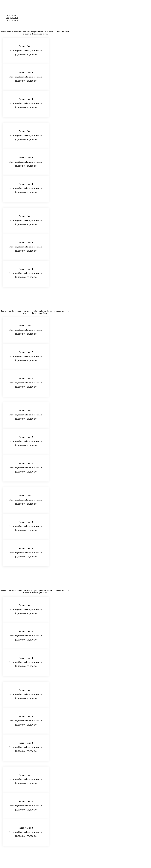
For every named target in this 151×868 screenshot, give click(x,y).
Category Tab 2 (12, 18)
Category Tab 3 (12, 20)
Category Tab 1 (12, 15)
